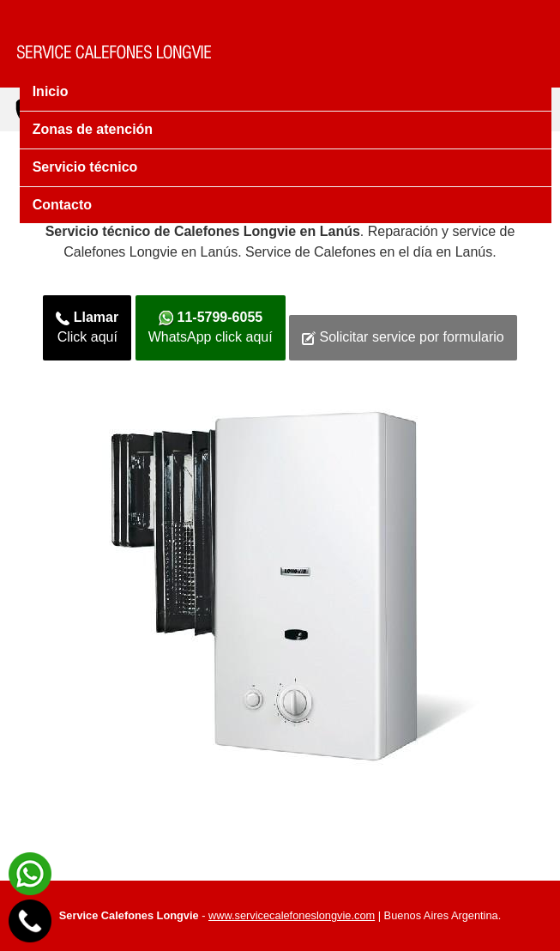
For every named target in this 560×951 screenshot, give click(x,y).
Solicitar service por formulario (403, 337)
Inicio (51, 91)
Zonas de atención (93, 129)
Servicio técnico (85, 167)
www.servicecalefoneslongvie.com (292, 915)
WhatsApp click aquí (211, 327)
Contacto (62, 205)
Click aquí (87, 327)
